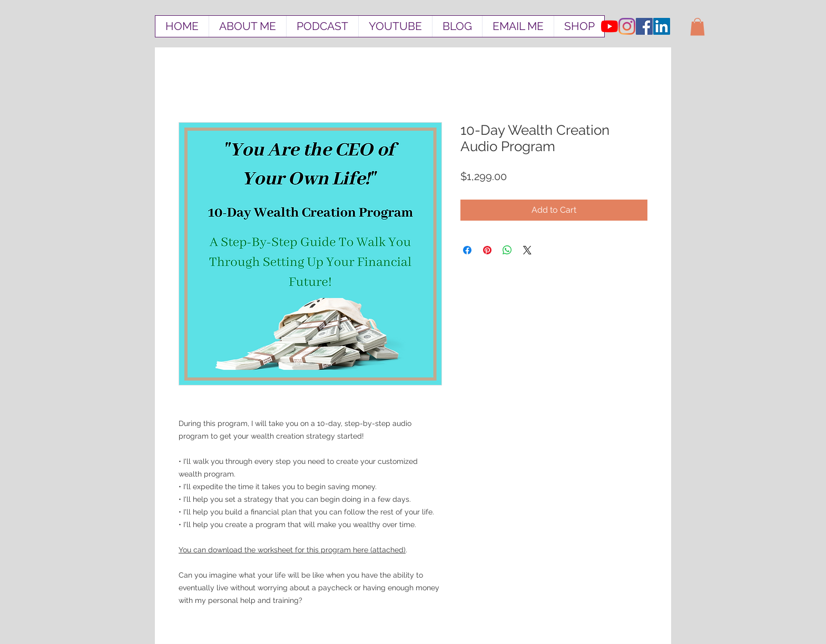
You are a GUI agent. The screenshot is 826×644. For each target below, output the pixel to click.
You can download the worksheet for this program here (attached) (292, 550)
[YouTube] (609, 26)
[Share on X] (527, 250)
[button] (697, 27)
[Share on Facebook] (467, 250)
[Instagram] (627, 26)
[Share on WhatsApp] (507, 250)
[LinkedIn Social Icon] (662, 26)
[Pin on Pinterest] (487, 250)
